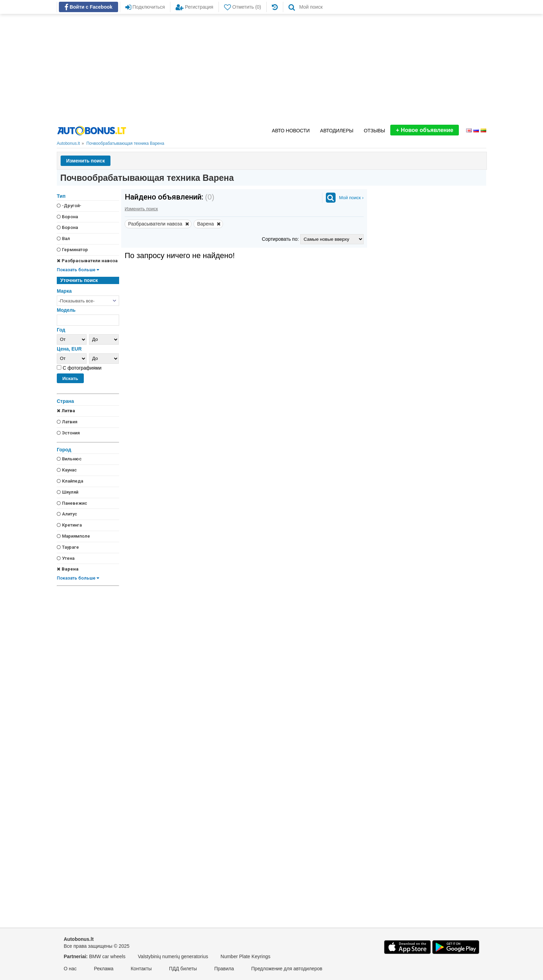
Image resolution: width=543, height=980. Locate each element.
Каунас (67, 470)
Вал (63, 239)
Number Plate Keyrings (246, 956)
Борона (67, 217)
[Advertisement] (271, 69)
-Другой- (69, 206)
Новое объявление (425, 130)
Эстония (68, 433)
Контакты (141, 969)
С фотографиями (81, 368)
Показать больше (78, 270)
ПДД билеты (183, 969)
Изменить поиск (86, 161)
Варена (68, 569)
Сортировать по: (281, 239)
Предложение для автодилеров (287, 969)
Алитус (67, 514)
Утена (66, 558)
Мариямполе (73, 536)
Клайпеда (70, 481)
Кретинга (69, 525)
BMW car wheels (107, 956)
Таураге (68, 547)
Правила (224, 969)
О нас (70, 969)
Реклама (104, 969)
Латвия (67, 422)
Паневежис (72, 503)
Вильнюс (69, 459)
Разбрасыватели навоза (87, 261)
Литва (66, 411)
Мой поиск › (351, 198)
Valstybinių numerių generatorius (173, 956)
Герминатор (72, 250)
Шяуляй (68, 492)
